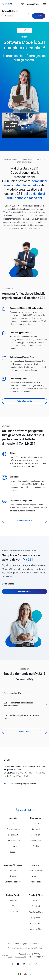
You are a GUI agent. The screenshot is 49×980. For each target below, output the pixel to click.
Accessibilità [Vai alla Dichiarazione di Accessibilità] (36, 882)
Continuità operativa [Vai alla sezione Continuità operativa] (13, 882)
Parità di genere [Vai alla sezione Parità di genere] (36, 870)
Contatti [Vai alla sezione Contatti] (13, 846)
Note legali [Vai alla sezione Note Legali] (36, 829)
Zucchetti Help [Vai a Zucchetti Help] (36, 924)
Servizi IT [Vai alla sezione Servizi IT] (13, 900)
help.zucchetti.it (25, 731)
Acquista (39, 16)
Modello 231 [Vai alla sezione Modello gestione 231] (36, 835)
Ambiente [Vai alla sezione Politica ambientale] (36, 876)
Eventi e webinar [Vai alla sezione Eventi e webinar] (13, 829)
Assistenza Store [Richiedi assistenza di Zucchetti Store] (36, 912)
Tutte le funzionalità (24, 401)
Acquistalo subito (24, 592)
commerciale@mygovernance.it (23, 783)
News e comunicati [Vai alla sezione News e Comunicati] (13, 841)
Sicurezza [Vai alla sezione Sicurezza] (13, 876)
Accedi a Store (33, 4)
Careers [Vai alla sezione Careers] (13, 852)
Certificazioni (36, 841)
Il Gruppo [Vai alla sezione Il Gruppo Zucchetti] (13, 823)
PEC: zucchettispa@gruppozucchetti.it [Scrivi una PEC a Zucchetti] (24, 944)
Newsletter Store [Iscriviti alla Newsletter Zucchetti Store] (36, 929)
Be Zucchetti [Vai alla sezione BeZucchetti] (13, 835)
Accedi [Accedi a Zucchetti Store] (36, 900)
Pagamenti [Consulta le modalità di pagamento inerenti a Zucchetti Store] (36, 918)
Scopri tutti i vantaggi (24, 520)
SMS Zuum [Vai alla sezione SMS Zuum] (13, 912)
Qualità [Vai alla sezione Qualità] (13, 870)
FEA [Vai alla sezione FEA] (13, 906)
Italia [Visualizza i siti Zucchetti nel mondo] (24, 974)
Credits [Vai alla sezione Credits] (36, 846)
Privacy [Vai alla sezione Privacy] (36, 823)
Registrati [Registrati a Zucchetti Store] (36, 906)
